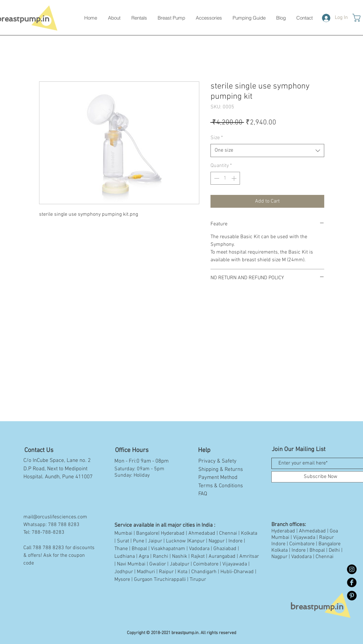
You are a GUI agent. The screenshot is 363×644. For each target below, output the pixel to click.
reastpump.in (317, 607)
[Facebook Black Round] (352, 582)
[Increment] (235, 178)
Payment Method (218, 478)
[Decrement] (216, 178)
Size (217, 138)
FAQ (203, 494)
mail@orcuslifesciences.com (55, 517)
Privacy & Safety (217, 461)
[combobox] (267, 150)
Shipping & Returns (221, 470)
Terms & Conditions (221, 486)
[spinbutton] (225, 178)
